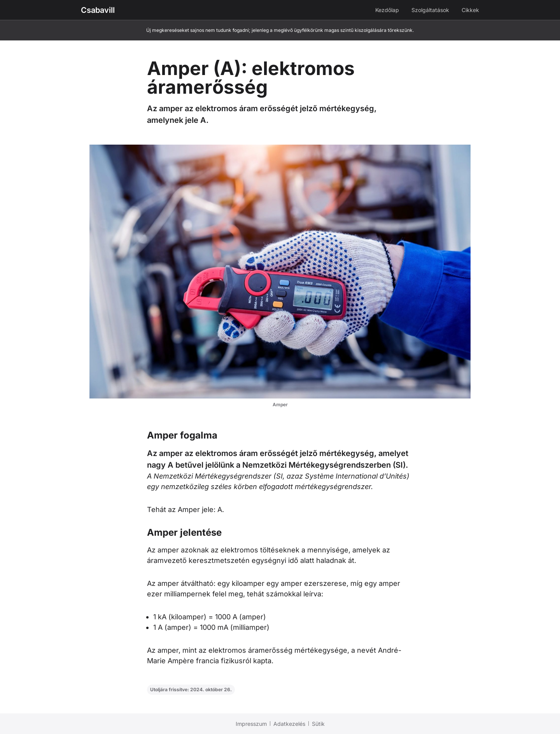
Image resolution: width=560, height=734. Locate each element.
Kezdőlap (387, 10)
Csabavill (98, 10)
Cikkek (470, 10)
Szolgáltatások (430, 10)
